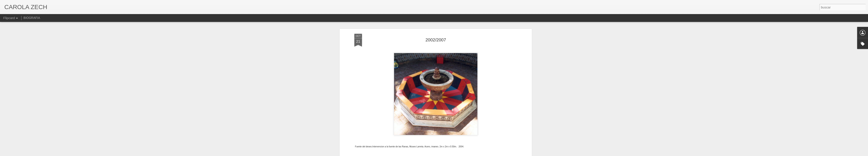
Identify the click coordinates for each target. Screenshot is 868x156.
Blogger (451, 154)
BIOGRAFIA (32, 18)
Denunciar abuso (465, 154)
